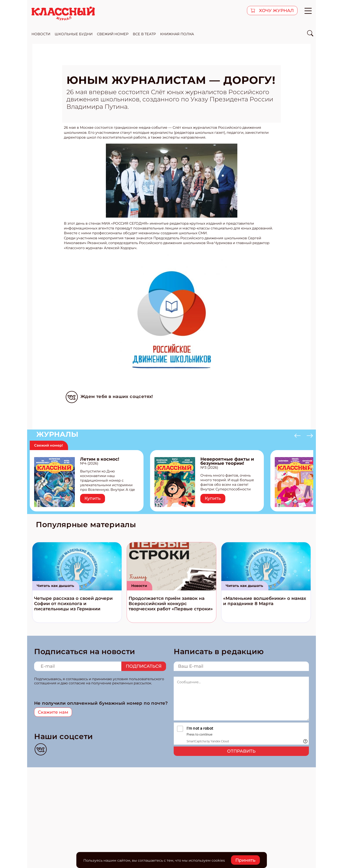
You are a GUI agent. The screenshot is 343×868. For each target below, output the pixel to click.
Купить (93, 498)
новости (41, 34)
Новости (139, 586)
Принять (245, 860)
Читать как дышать (55, 586)
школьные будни (74, 34)
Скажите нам (53, 712)
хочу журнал (276, 11)
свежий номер (113, 34)
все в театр (144, 34)
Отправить (241, 751)
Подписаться (144, 666)
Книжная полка (177, 34)
